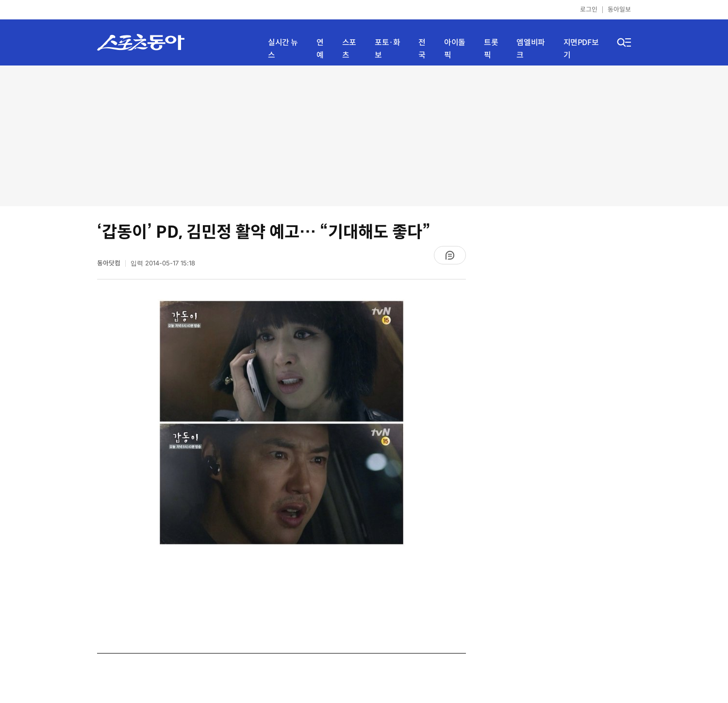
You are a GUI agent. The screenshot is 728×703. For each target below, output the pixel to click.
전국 (422, 49)
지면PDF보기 (581, 49)
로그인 (589, 9)
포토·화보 (387, 49)
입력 (163, 263)
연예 (320, 49)
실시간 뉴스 (283, 49)
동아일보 (619, 9)
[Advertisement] (364, 136)
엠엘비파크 (530, 49)
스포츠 (349, 49)
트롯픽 (491, 49)
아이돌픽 (455, 49)
